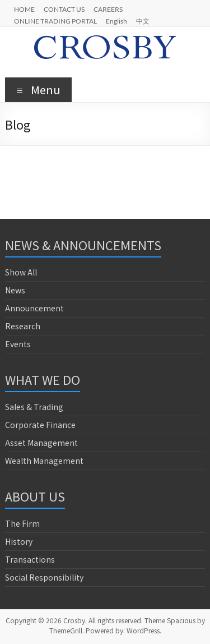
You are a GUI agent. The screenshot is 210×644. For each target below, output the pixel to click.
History (19, 541)
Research (23, 326)
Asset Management (41, 443)
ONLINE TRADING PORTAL (55, 21)
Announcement (34, 308)
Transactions (30, 559)
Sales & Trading (34, 407)
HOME (24, 9)
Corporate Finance (40, 425)
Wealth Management (44, 461)
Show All (21, 272)
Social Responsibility (44, 577)
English (116, 21)
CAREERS (108, 9)
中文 (143, 21)
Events (18, 344)
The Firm (22, 523)
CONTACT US (64, 9)
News (15, 290)
